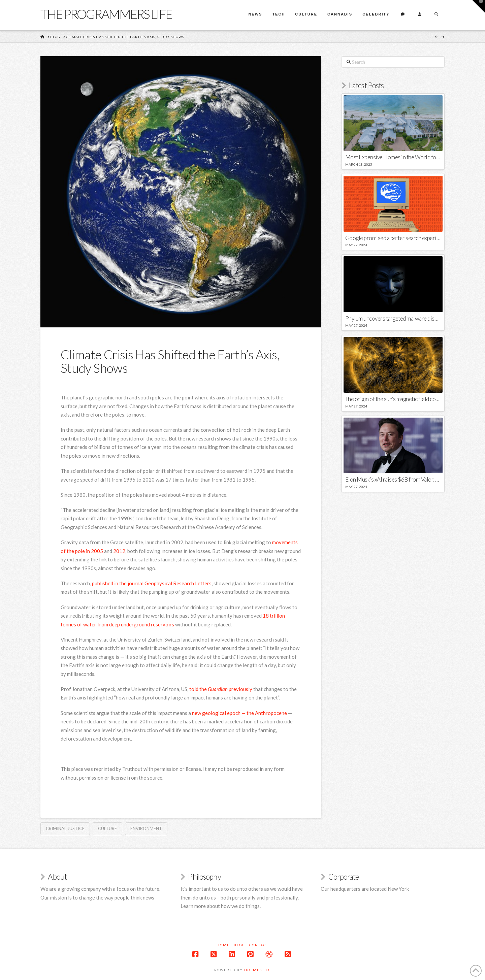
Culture (107, 828)
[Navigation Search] (436, 15)
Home (223, 945)
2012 (119, 551)
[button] (479, 6)
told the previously (221, 689)
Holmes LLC (257, 970)
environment (146, 828)
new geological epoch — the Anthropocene (239, 713)
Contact (259, 945)
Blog (239, 945)
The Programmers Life (106, 14)
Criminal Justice (65, 828)
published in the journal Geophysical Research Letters (152, 583)
